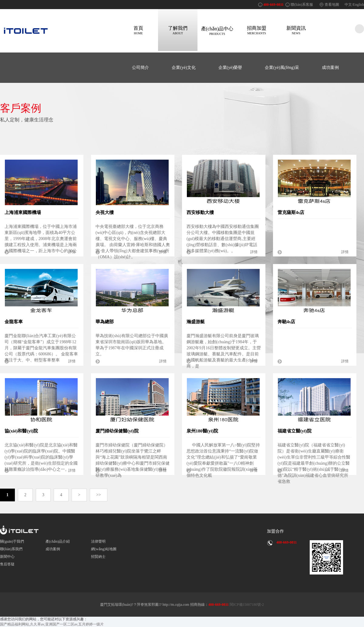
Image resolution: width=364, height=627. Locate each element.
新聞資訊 (296, 30)
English (358, 5)
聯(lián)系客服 (302, 5)
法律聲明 (98, 541)
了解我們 (178, 30)
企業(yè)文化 (184, 68)
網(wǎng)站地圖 (104, 549)
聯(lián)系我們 (11, 549)
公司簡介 (140, 68)
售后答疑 (7, 564)
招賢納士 (98, 557)
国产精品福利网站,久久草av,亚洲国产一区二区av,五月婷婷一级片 (52, 624)
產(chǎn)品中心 (217, 31)
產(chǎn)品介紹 (58, 541)
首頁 (138, 30)
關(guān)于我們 (12, 541)
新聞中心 (7, 557)
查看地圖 (332, 5)
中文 (348, 5)
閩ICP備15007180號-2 (246, 605)
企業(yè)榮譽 (230, 68)
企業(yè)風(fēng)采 (282, 68)
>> (99, 495)
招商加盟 (257, 30)
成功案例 (330, 68)
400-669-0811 (273, 5)
